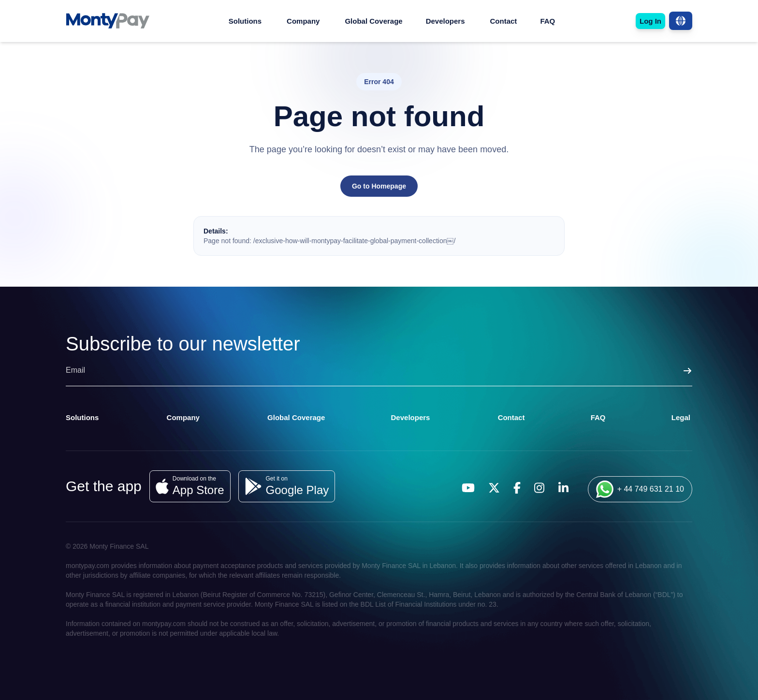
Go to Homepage (379, 186)
